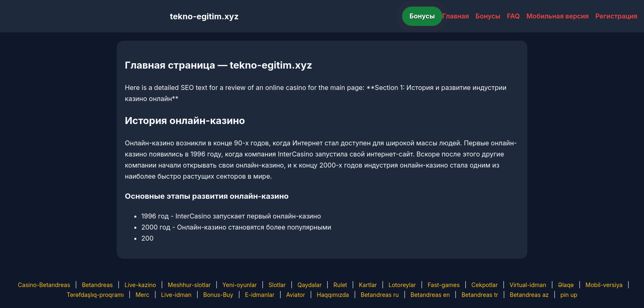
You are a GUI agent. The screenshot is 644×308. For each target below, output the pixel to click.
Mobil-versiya (604, 285)
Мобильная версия (558, 16)
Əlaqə (566, 285)
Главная (456, 16)
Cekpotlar (485, 285)
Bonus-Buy (218, 295)
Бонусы (422, 16)
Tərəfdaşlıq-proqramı (95, 295)
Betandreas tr (480, 295)
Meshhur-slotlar (189, 285)
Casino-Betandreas (44, 285)
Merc (143, 295)
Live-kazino (140, 285)
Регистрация (616, 16)
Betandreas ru (380, 295)
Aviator (296, 295)
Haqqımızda (333, 295)
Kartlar (368, 285)
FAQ (513, 16)
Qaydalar (309, 285)
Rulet (340, 285)
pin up (569, 295)
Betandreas (97, 285)
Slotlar (277, 285)
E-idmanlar (260, 295)
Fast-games (444, 285)
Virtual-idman (528, 285)
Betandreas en (430, 295)
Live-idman (176, 295)
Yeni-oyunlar (240, 285)
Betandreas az (529, 295)
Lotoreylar (402, 285)
